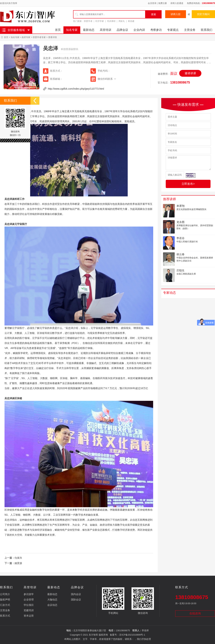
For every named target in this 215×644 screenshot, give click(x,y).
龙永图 (181, 222)
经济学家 (100, 21)
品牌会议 (122, 30)
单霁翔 (181, 206)
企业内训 (139, 30)
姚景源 (18, 563)
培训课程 (111, 21)
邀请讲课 (190, 73)
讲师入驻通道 (177, 3)
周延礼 (122, 21)
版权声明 (5, 600)
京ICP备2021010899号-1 (132, 635)
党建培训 (29, 610)
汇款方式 (5, 605)
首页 (58, 30)
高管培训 (106, 30)
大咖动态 (52, 600)
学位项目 (29, 605)
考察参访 (156, 30)
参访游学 (29, 594)
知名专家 (72, 30)
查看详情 (52, 37)
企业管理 (29, 600)
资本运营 (29, 616)
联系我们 (207, 30)
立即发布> (188, 184)
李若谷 (181, 238)
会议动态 (52, 605)
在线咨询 (195, 613)
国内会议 (76, 594)
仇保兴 (18, 558)
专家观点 (173, 30)
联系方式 (5, 616)
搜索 (154, 14)
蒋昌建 (131, 21)
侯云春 (181, 254)
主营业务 (190, 30)
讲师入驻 (176, 14)
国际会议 (76, 600)
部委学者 (88, 21)
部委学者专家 (39, 37)
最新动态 (89, 30)
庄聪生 (181, 270)
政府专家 (26, 37)
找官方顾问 (203, 14)
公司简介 (5, 594)
